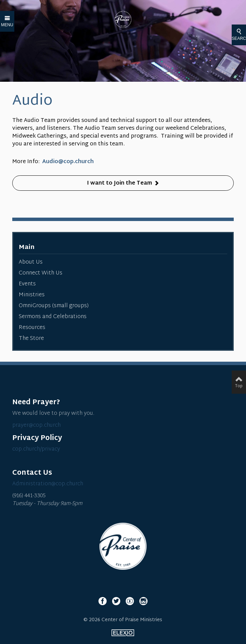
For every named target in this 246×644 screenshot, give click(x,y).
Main (27, 247)
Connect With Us (41, 273)
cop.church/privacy (36, 449)
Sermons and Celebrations (53, 317)
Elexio (123, 633)
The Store (31, 339)
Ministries (32, 295)
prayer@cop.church (36, 426)
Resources (32, 328)
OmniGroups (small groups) (54, 306)
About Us (31, 262)
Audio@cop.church (68, 162)
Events (27, 284)
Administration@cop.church (48, 484)
